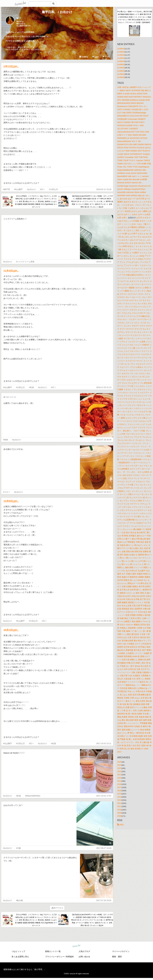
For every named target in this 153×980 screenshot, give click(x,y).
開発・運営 (117, 957)
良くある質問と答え (20, 957)
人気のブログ (84, 951)
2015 (119, 794)
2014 (119, 797)
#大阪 (19, 848)
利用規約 (70, 957)
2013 (119, 800)
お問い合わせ (84, 957)
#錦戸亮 (6, 189)
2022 (119, 771)
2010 (119, 810)
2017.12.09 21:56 (104, 621)
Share (106, 57)
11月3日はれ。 (12, 271)
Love (95, 57)
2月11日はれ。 (12, 67)
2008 (119, 816)
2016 (119, 791)
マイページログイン (121, 951)
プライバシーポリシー (55, 957)
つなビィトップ (18, 951)
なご (19, 18)
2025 (119, 762)
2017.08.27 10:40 (104, 848)
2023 (119, 768)
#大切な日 (53, 189)
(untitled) (121, 49)
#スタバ (6, 492)
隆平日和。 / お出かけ (57, 12)
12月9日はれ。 (12, 501)
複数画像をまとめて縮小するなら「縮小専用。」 (25, 969)
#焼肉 (6, 440)
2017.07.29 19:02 (104, 900)
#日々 (42, 189)
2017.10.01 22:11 (104, 743)
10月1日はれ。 (12, 630)
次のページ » (57, 908)
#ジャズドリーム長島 (25, 262)
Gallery (84, 57)
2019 (119, 781)
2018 (119, 784)
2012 (119, 803)
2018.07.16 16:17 (104, 492)
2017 (119, 787)
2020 (119, 778)
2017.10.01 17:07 (104, 796)
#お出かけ (31, 189)
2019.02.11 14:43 (104, 262)
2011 (119, 806)
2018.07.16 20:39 (104, 440)
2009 (119, 813)
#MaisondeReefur (33, 796)
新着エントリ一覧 (53, 951)
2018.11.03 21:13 (104, 387)
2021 (119, 775)
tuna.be (76, 946)
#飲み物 (19, 900)
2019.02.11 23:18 (104, 189)
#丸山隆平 (19, 189)
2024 (119, 765)
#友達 (31, 387)
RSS (120, 825)
